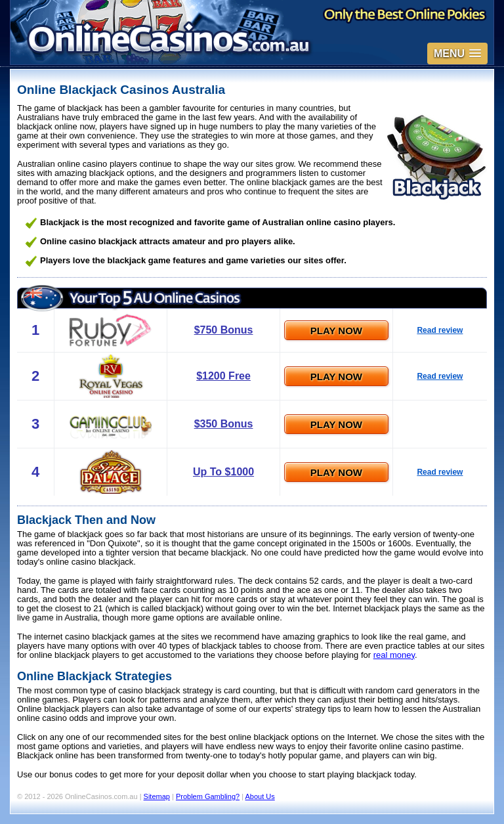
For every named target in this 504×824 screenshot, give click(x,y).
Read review (440, 330)
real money (394, 655)
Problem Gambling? (208, 796)
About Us (260, 796)
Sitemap (157, 796)
